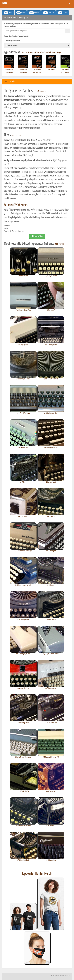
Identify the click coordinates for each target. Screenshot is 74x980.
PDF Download (9, 72)
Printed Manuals (28, 53)
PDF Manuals (39, 53)
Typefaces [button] (48, 13)
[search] (37, 41)
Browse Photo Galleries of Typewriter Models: (17, 36)
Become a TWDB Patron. (16, 205)
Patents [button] (62, 13)
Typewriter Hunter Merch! (37, 874)
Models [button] (21, 13)
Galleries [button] (34, 13)
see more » (60, 244)
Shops (59, 53)
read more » (16, 135)
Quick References (50, 53)
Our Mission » (40, 91)
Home (6, 81)
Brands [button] (8, 13)
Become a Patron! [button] (37, 236)
